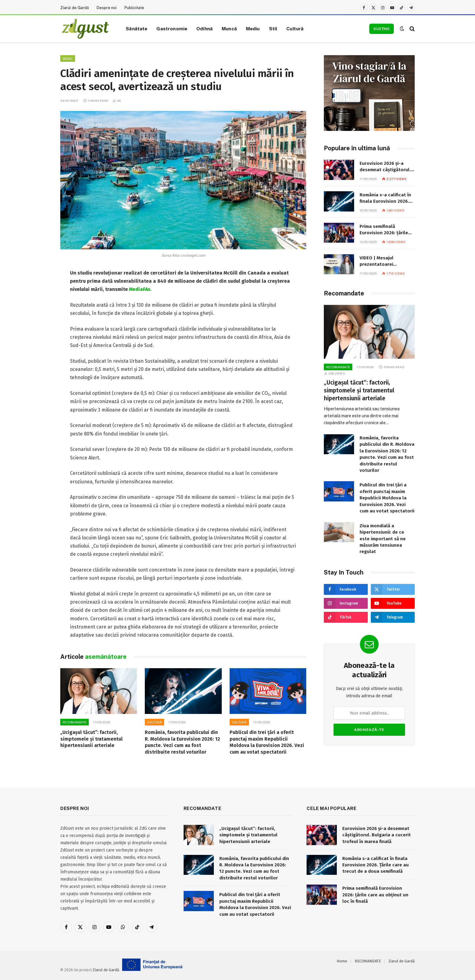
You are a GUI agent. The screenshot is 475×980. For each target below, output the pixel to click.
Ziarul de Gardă (75, 8)
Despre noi (107, 8)
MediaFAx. (140, 289)
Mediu (253, 28)
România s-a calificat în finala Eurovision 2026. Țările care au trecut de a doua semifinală (387, 198)
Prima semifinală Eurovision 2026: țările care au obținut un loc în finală (387, 230)
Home (342, 961)
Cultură (295, 28)
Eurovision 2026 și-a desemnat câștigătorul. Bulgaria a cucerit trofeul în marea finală (385, 167)
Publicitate (134, 8)
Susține (382, 29)
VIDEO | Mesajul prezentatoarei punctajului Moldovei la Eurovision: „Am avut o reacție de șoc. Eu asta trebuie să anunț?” (385, 262)
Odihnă (204, 28)
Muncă (229, 28)
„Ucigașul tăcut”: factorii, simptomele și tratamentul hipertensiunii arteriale (91, 739)
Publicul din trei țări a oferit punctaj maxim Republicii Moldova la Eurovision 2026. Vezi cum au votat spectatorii (267, 742)
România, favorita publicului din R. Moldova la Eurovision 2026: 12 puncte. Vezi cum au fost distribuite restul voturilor (182, 742)
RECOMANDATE (75, 722)
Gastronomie (172, 28)
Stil (273, 28)
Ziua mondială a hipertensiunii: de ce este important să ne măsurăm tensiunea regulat (383, 539)
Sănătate (136, 28)
